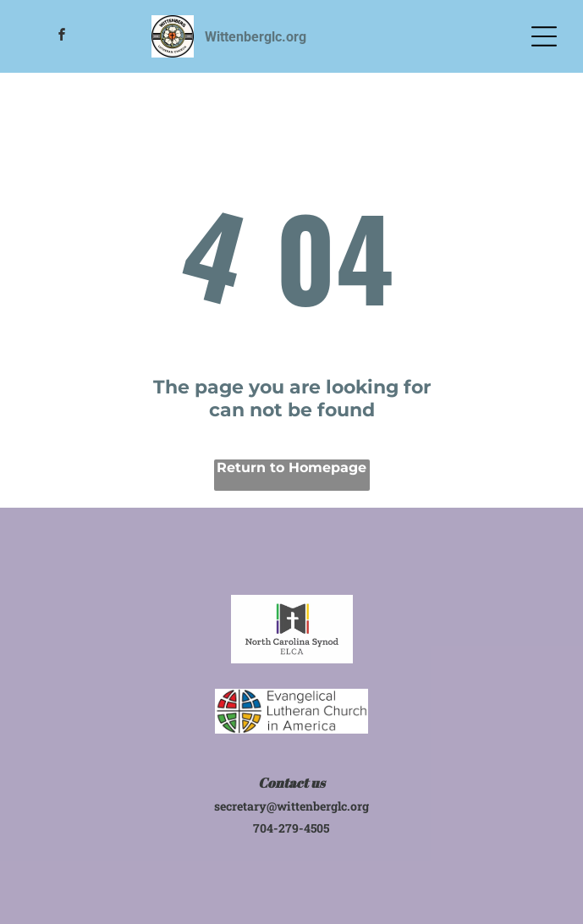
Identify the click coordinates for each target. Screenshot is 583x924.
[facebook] (62, 37)
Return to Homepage (291, 467)
